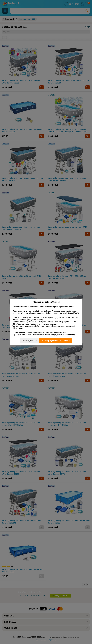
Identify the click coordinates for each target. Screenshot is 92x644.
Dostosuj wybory (29, 341)
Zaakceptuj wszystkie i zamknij (56, 341)
